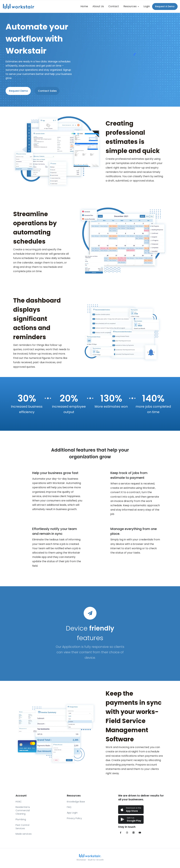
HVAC (19, 802)
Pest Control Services (22, 827)
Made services (24, 834)
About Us (98, 6)
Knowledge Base (76, 802)
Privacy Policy (74, 818)
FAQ (69, 807)
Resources (130, 6)
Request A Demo (165, 6)
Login (147, 6)
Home (84, 6)
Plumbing (21, 819)
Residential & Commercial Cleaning (23, 810)
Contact (114, 6)
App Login (72, 813)
